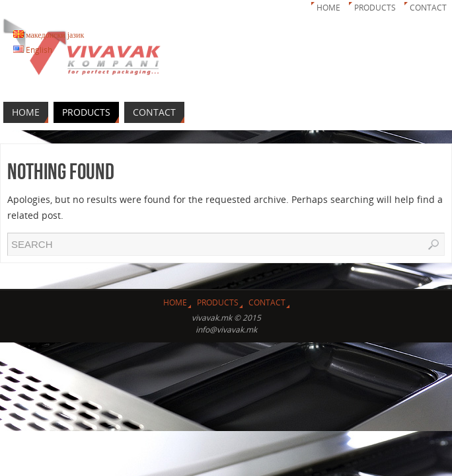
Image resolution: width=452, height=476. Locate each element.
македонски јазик (49, 35)
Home (328, 8)
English (33, 50)
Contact (428, 8)
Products (375, 8)
